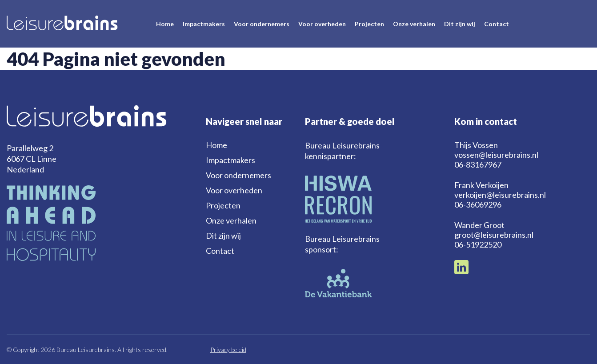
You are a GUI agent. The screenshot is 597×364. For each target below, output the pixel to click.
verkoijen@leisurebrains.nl (500, 195)
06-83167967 (478, 164)
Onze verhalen (414, 24)
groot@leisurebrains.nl (494, 235)
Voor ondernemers (262, 24)
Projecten (369, 24)
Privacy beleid (228, 350)
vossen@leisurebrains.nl (496, 155)
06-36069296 (478, 204)
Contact (497, 24)
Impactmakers (204, 24)
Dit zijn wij (460, 24)
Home (165, 24)
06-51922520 (478, 244)
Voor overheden (322, 24)
